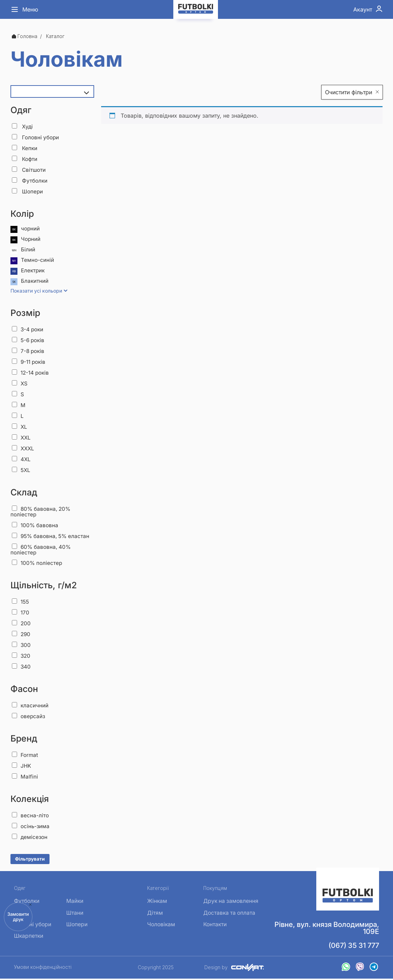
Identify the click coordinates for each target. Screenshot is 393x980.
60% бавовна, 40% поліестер (42, 550)
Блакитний (30, 282)
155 (21, 603)
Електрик (28, 271)
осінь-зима (31, 827)
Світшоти (29, 170)
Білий (23, 250)
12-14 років (32, 373)
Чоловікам (160, 927)
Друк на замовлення (230, 902)
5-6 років (29, 341)
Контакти (214, 927)
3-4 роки (28, 330)
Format (25, 756)
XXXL (24, 449)
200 (21, 624)
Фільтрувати (30, 860)
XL (20, 427)
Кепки (25, 148)
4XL (21, 460)
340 (21, 668)
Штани (75, 915)
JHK (22, 767)
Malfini (25, 778)
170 (21, 613)
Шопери (28, 191)
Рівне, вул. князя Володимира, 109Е (327, 929)
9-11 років (30, 362)
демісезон (30, 838)
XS (20, 384)
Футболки (30, 180)
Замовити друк (18, 917)
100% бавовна (36, 526)
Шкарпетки (29, 939)
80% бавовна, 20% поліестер (42, 512)
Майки (75, 902)
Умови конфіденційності (43, 969)
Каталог (55, 36)
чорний (25, 229)
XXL (22, 438)
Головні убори (37, 137)
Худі (23, 126)
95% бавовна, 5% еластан (52, 537)
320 (21, 657)
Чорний (26, 240)
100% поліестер (38, 564)
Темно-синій (32, 261)
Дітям (154, 915)
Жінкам (156, 902)
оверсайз (29, 717)
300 (21, 646)
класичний (30, 706)
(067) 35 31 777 (354, 947)
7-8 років (29, 352)
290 (21, 635)
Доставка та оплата (229, 915)
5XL (21, 471)
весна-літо (31, 816)
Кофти (25, 159)
